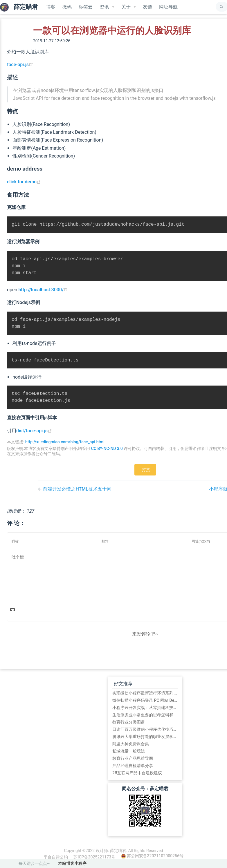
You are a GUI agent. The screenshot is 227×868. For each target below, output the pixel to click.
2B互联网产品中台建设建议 (137, 778)
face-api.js (20, 65)
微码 (67, 7)
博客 (51, 7)
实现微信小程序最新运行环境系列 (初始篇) (145, 698)
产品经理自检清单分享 (133, 771)
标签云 (86, 7)
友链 (147, 7)
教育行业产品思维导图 (133, 764)
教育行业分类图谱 (129, 727)
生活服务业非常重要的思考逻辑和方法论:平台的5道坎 (145, 720)
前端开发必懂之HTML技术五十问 (77, 494)
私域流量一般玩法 (129, 756)
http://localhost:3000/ (43, 292)
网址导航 (168, 7)
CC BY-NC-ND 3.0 (107, 454)
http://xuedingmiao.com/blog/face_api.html (65, 447)
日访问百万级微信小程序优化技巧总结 (145, 735)
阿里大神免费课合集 (131, 749)
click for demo (24, 182)
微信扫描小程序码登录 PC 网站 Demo (145, 706)
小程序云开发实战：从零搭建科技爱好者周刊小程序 (145, 713)
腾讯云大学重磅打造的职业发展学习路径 (145, 742)
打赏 (146, 475)
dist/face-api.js (34, 436)
